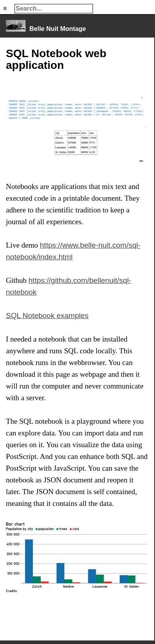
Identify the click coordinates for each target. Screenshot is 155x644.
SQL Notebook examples (47, 316)
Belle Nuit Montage (58, 29)
